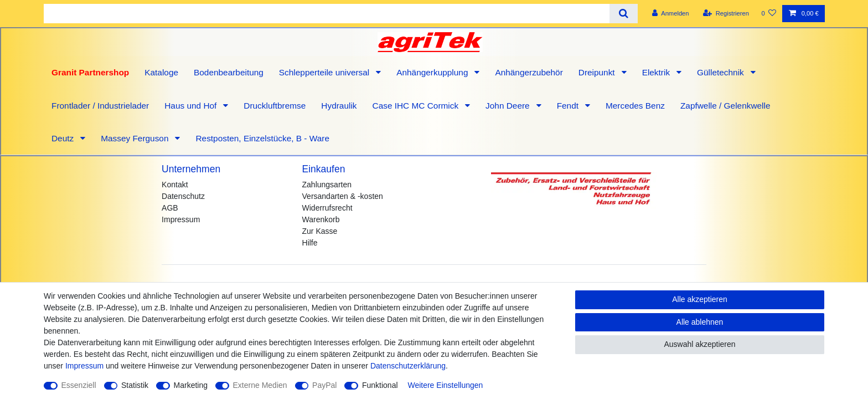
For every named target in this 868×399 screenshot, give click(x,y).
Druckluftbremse (275, 106)
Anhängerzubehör (529, 72)
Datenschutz (183, 196)
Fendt (569, 106)
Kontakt (175, 185)
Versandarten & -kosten (343, 196)
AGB (170, 208)
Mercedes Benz (635, 106)
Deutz (64, 138)
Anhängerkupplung (433, 72)
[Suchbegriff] (327, 14)
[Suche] (624, 14)
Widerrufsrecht (327, 208)
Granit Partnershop (90, 72)
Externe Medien (260, 385)
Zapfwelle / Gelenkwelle (725, 106)
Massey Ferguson (136, 138)
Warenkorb (321, 219)
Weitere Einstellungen (445, 385)
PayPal (324, 385)
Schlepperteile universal (325, 72)
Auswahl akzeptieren (699, 344)
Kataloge (161, 72)
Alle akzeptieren (700, 299)
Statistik (135, 385)
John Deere (509, 106)
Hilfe (310, 243)
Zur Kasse (320, 231)
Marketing (191, 385)
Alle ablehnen (700, 322)
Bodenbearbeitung (229, 72)
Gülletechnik (722, 72)
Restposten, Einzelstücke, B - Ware (262, 138)
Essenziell (79, 385)
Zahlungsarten (327, 185)
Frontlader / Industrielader (100, 106)
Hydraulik (339, 106)
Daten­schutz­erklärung (408, 366)
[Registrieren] (726, 14)
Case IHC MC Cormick (417, 106)
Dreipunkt (598, 72)
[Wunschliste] (769, 14)
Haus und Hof (192, 106)
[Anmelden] (671, 14)
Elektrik (657, 72)
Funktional (380, 385)
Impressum (181, 219)
